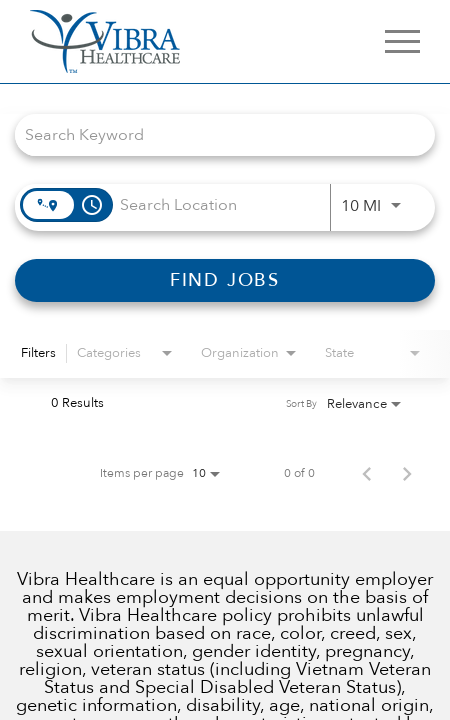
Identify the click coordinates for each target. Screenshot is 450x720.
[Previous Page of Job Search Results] (367, 473)
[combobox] (215, 134)
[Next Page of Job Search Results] (407, 473)
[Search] (225, 280)
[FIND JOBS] (225, 280)
